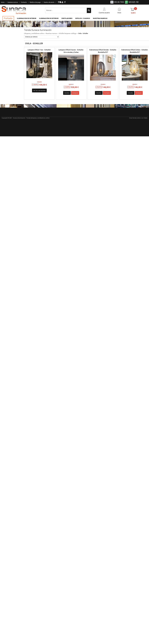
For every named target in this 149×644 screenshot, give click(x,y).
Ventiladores (67, 18)
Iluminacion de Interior (27, 18)
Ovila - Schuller (83, 33)
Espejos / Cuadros (83, 18)
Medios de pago (35, 2)
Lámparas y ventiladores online (34, 33)
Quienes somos (13, 2)
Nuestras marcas (51, 33)
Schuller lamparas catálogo (68, 33)
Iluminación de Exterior (49, 18)
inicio (3, 2)
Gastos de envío (49, 2)
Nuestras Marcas (100, 18)
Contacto (24, 2)
